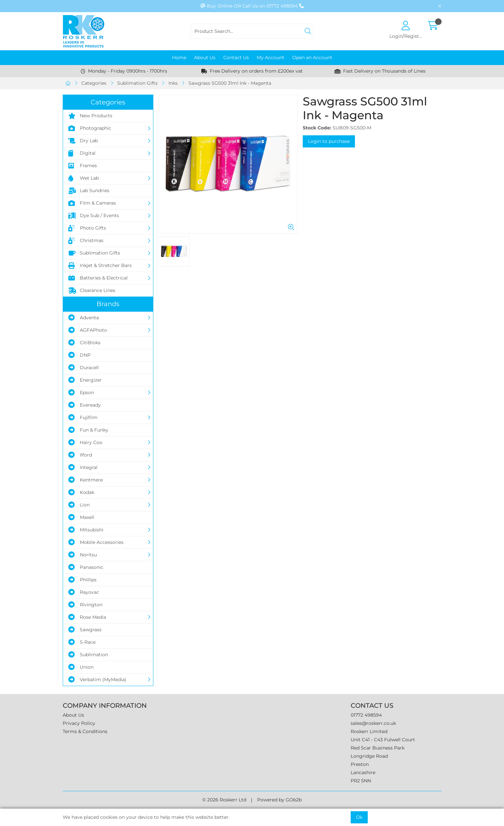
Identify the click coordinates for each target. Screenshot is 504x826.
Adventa (84, 318)
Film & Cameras (92, 203)
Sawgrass (85, 630)
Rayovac (84, 592)
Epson (81, 392)
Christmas (86, 241)
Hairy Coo (85, 442)
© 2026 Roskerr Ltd (224, 800)
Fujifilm (83, 417)
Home (179, 57)
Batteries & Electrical (98, 278)
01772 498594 (366, 715)
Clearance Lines (92, 291)
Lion (79, 505)
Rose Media (87, 617)
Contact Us (236, 57)
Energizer (85, 380)
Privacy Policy (79, 723)
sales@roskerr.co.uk (373, 723)
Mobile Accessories (96, 542)
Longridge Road (369, 756)
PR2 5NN (361, 781)
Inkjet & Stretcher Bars (100, 266)
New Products (90, 116)
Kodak (81, 492)
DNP (79, 355)
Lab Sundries (89, 191)
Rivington (85, 605)
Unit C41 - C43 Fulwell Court (383, 740)
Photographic (90, 128)
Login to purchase (329, 141)
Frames (83, 166)
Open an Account (312, 57)
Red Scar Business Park (378, 748)
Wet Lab (84, 178)
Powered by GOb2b (279, 800)
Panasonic (86, 567)
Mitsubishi (86, 530)
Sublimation (88, 655)
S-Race (82, 642)
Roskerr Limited (369, 731)
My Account (271, 57)
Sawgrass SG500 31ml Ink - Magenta (230, 83)
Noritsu (83, 555)
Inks (173, 83)
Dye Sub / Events (94, 216)
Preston (360, 764)
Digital (82, 153)
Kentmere (86, 480)
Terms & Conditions (85, 731)
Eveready (85, 405)
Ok (359, 817)
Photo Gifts (87, 228)
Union (81, 667)
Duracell (84, 368)
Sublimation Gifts (137, 83)
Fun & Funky (88, 430)
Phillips (82, 580)
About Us (205, 57)
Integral (83, 467)
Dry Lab (83, 141)
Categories (94, 83)
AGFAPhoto (88, 330)
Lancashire (363, 772)
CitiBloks (84, 343)
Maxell (81, 517)
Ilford (80, 455)
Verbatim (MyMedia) (97, 680)
